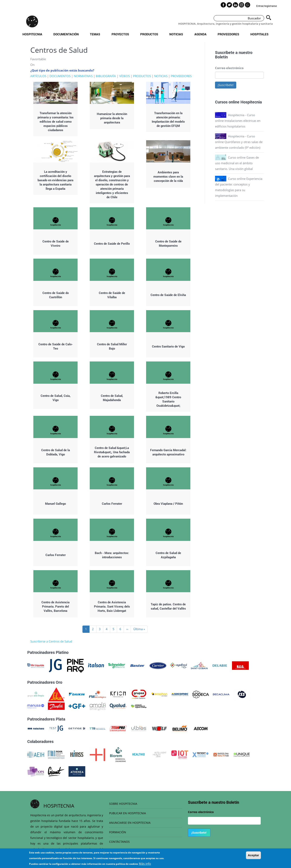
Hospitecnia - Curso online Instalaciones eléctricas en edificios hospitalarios (238, 121)
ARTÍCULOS (38, 76)
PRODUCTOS (142, 76)
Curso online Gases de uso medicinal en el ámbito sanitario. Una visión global (237, 163)
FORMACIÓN (118, 832)
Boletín (221, 57)
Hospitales (259, 34)
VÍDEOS (124, 76)
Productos (149, 34)
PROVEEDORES (181, 76)
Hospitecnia (32, 34)
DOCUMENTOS (60, 76)
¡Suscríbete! (226, 85)
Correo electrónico (229, 68)
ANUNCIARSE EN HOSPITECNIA (130, 823)
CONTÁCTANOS (119, 842)
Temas (95, 34)
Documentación (66, 34)
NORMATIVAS (83, 76)
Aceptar (253, 857)
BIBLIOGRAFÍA (106, 76)
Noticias (176, 34)
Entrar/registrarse (267, 6)
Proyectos (120, 34)
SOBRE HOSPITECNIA (123, 804)
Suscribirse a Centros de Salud (51, 641)
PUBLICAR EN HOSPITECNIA (128, 813)
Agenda (200, 34)
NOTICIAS (161, 76)
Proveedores (228, 34)
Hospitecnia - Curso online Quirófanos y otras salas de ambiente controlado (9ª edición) (239, 142)
